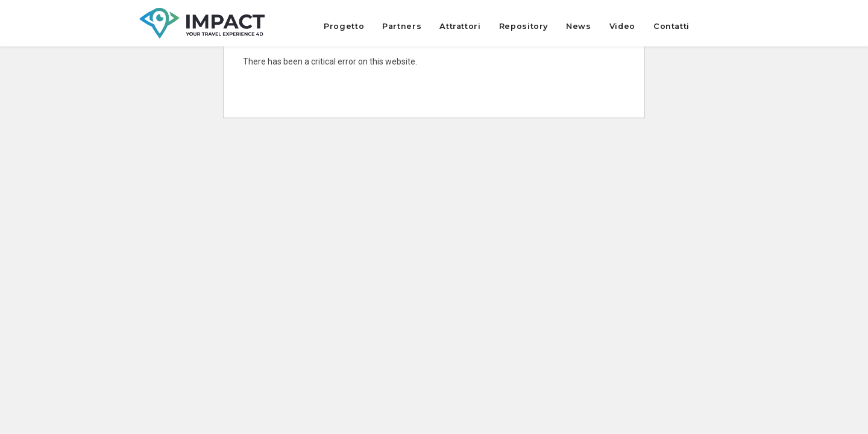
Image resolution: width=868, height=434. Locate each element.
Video (622, 26)
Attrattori (460, 26)
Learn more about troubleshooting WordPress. (331, 89)
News (579, 26)
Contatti (671, 26)
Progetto (344, 26)
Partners (402, 26)
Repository (524, 26)
